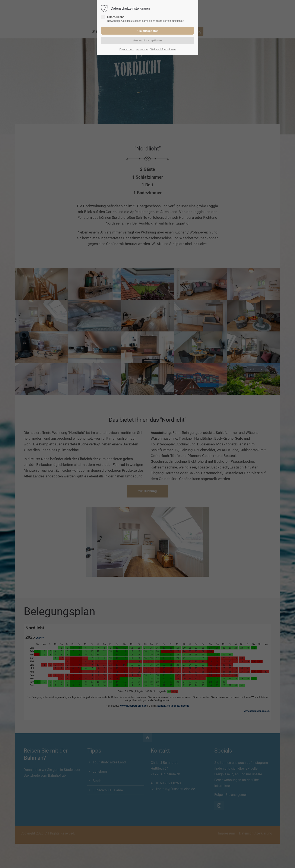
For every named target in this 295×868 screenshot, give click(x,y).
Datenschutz (126, 50)
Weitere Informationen (163, 50)
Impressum (142, 50)
